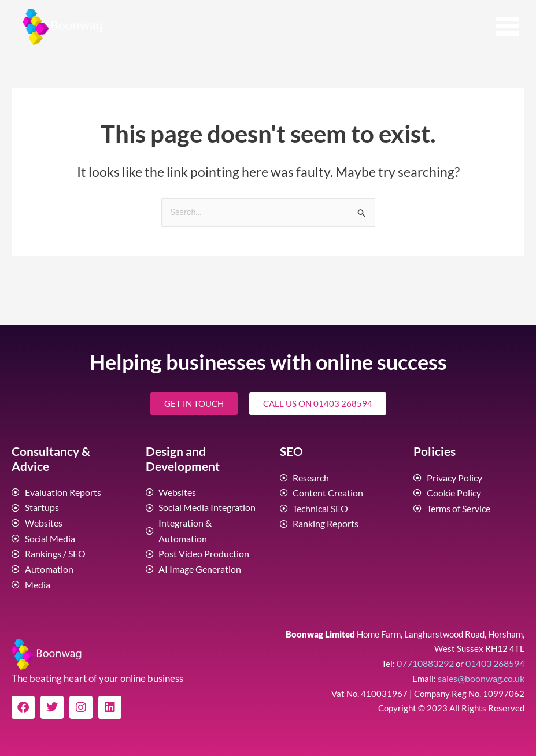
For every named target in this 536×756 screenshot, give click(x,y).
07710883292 (425, 656)
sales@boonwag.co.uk (483, 670)
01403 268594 (495, 656)
